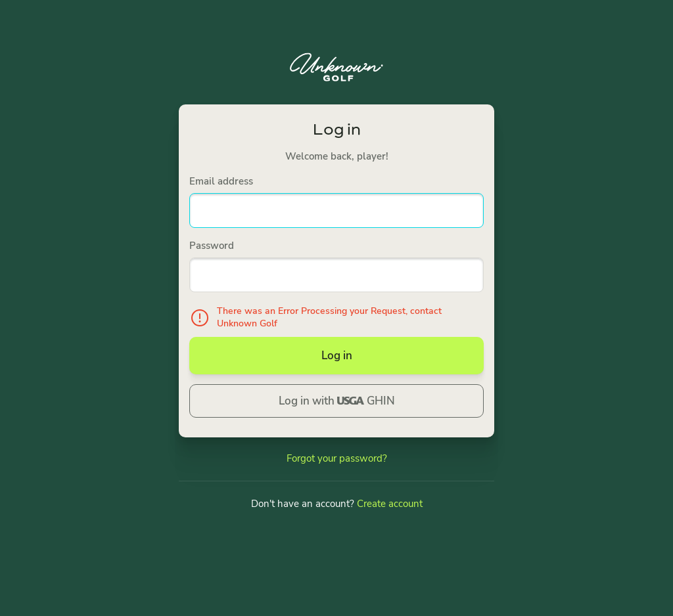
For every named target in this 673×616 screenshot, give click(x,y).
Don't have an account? (337, 504)
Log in (337, 356)
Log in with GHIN (337, 401)
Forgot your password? (337, 458)
